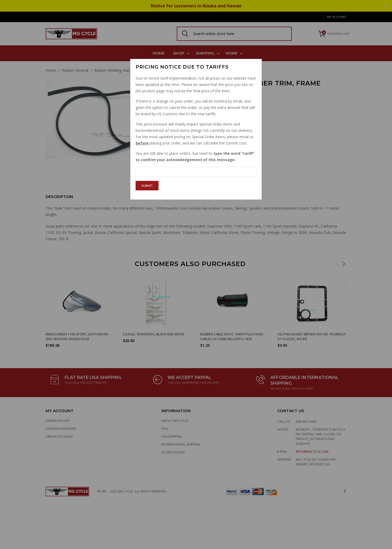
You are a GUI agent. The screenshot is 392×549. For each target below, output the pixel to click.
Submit (147, 186)
